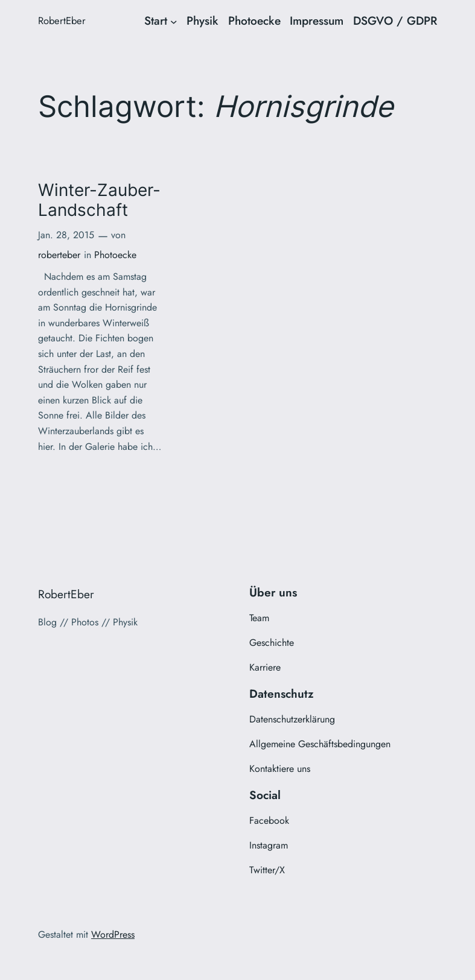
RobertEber (62, 21)
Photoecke (115, 255)
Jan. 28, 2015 (66, 235)
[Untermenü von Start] (174, 21)
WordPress (113, 934)
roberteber (59, 255)
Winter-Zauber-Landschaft (99, 200)
